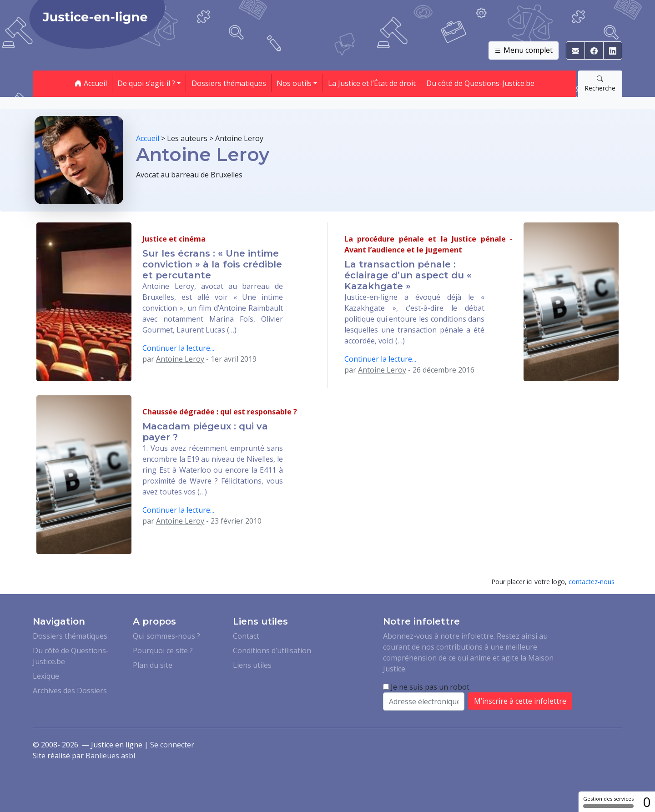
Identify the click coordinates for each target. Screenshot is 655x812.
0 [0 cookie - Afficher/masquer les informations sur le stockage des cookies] (647, 802)
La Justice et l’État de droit (372, 83)
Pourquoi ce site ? (163, 651)
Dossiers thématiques (229, 83)
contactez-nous (592, 582)
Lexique (46, 676)
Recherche (600, 83)
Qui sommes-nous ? (166, 636)
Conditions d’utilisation (272, 651)
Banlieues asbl (110, 756)
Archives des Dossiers (70, 691)
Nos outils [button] (294, 83)
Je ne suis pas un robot (426, 687)
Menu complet (524, 50)
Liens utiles (252, 665)
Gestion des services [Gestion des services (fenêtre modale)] (608, 802)
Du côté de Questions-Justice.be (480, 83)
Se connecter (172, 745)
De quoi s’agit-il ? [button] (146, 83)
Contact (246, 636)
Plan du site (153, 665)
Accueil (91, 83)
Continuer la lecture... (178, 348)
